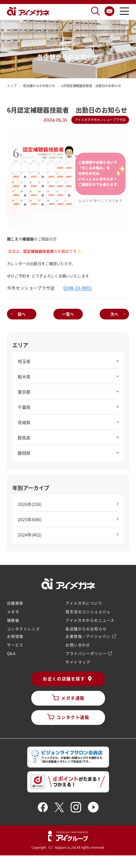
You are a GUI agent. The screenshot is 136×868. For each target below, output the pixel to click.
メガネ (13, 612)
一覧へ (68, 314)
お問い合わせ (78, 645)
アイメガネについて (84, 603)
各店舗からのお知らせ (86, 629)
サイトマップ (78, 662)
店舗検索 (15, 603)
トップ (12, 86)
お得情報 (15, 636)
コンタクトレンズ (23, 629)
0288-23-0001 (77, 288)
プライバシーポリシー (86, 653)
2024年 (30, 535)
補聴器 (13, 620)
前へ (22, 314)
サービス (15, 645)
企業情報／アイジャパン (88, 636)
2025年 (30, 519)
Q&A (11, 653)
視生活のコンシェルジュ (88, 612)
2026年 (30, 504)
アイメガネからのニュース (90, 620)
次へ (114, 314)
